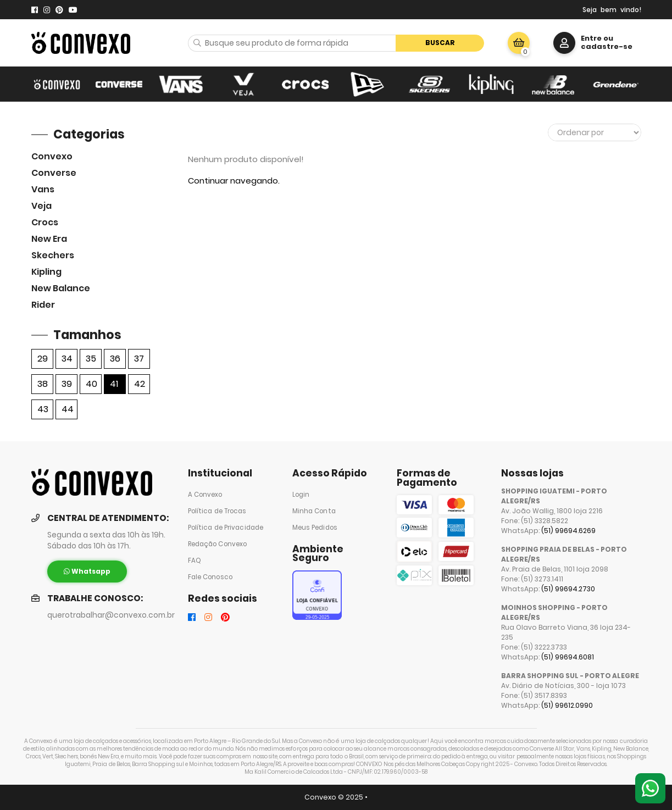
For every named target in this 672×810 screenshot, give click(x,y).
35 (91, 359)
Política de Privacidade (226, 528)
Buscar (440, 43)
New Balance (61, 288)
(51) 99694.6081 (568, 657)
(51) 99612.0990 (567, 705)
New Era (49, 239)
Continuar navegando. (234, 181)
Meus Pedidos (315, 528)
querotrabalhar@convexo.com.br (111, 615)
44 (68, 409)
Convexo (52, 156)
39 (67, 384)
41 (114, 384)
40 (91, 384)
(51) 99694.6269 (568, 531)
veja (41, 206)
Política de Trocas (217, 511)
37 (139, 359)
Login (301, 495)
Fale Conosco (210, 577)
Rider (43, 305)
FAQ (195, 561)
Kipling (46, 272)
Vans (43, 189)
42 (140, 384)
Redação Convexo (218, 544)
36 (115, 359)
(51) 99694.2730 (568, 589)
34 (67, 359)
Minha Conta (314, 511)
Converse (54, 173)
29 (43, 359)
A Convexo (205, 495)
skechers (53, 255)
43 (43, 409)
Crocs (45, 222)
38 (43, 384)
